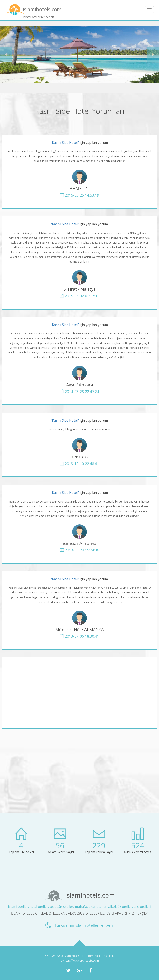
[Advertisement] (79, 692)
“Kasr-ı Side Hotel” (65, 143)
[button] (6, 55)
